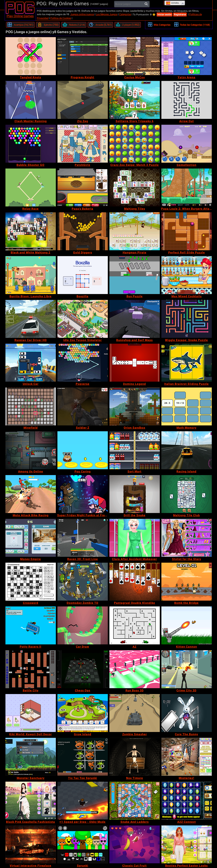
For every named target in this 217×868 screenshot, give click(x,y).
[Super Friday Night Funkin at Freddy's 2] (83, 494)
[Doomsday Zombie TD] (83, 582)
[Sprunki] (83, 844)
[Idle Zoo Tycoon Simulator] (83, 319)
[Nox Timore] (135, 757)
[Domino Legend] (135, 363)
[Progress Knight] (83, 56)
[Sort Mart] (135, 450)
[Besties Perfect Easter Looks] (187, 844)
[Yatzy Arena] (187, 56)
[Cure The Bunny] (187, 713)
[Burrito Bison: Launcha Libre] (31, 275)
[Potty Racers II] (31, 625)
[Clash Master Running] (31, 100)
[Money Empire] (31, 538)
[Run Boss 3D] (135, 669)
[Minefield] (31, 406)
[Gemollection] (187, 144)
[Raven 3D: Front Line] (83, 538)
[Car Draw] (83, 625)
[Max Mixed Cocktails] (187, 275)
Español (172, 3)
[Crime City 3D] (187, 669)
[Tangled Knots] (31, 56)
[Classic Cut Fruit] (135, 844)
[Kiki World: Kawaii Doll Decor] (31, 713)
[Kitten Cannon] (187, 625)
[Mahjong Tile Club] (187, 494)
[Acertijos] (20, 25)
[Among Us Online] (31, 450)
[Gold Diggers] (83, 231)
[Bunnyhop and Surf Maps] (135, 319)
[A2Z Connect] (187, 801)
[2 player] (128, 25)
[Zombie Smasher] (135, 713)
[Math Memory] (187, 406)
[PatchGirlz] (83, 144)
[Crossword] (31, 582)
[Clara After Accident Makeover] (135, 538)
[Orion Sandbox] (135, 406)
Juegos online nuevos (82, 14)
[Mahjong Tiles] (135, 187)
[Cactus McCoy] (135, 56)
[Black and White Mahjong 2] (31, 231)
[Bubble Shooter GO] (31, 144)
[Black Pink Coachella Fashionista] (31, 801)
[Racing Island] (187, 450)
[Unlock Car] (31, 363)
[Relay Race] (31, 187)
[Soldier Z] (83, 406)
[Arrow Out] (187, 100)
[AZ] (135, 625)
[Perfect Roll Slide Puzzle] (187, 231)
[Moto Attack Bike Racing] (31, 494)
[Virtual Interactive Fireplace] (31, 844)
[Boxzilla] (83, 275)
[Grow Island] (83, 713)
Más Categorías (159, 24)
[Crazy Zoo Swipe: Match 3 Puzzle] (135, 144)
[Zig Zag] (83, 100)
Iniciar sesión (165, 15)
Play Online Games (20, 16)
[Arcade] (100, 25)
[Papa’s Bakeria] (83, 187)
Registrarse (180, 15)
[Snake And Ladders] (135, 801)
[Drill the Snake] (135, 494)
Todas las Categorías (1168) (192, 24)
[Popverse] (83, 363)
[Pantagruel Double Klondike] (135, 582)
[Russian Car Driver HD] (31, 319)
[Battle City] (31, 669)
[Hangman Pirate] (135, 231)
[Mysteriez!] (187, 757)
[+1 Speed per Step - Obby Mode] (83, 801)
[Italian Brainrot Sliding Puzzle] (187, 363)
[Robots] (74, 25)
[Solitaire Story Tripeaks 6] (135, 100)
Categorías (125, 14)
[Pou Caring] (83, 450)
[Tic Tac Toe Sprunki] (83, 757)
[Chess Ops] (83, 669)
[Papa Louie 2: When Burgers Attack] (187, 187)
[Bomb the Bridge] (187, 582)
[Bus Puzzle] (135, 275)
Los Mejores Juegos (107, 14)
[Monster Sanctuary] (31, 757)
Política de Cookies (61, 18)
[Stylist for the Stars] (187, 538)
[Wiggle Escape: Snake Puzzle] (187, 319)
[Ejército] (48, 25)
